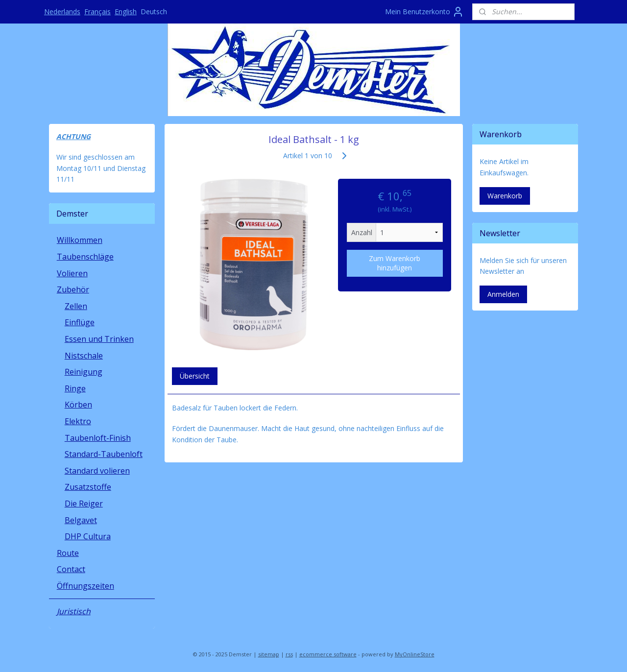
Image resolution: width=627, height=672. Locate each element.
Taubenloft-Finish (98, 438)
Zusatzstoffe (88, 487)
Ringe (75, 388)
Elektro (78, 421)
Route (68, 553)
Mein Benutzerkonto (424, 12)
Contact (71, 569)
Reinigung (84, 372)
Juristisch (74, 611)
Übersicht (194, 376)
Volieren (72, 273)
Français (97, 12)
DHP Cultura (88, 536)
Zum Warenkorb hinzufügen (395, 263)
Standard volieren (97, 471)
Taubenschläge (85, 257)
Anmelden (503, 294)
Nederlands (62, 12)
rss (289, 654)
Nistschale (84, 356)
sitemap (269, 654)
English (126, 12)
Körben (78, 405)
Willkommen (80, 240)
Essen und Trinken (99, 339)
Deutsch (154, 12)
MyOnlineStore (415, 654)
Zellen (76, 306)
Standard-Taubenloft (104, 454)
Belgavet (81, 520)
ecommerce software (328, 654)
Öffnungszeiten (85, 586)
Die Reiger (84, 504)
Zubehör (73, 289)
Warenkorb (505, 196)
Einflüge (80, 322)
